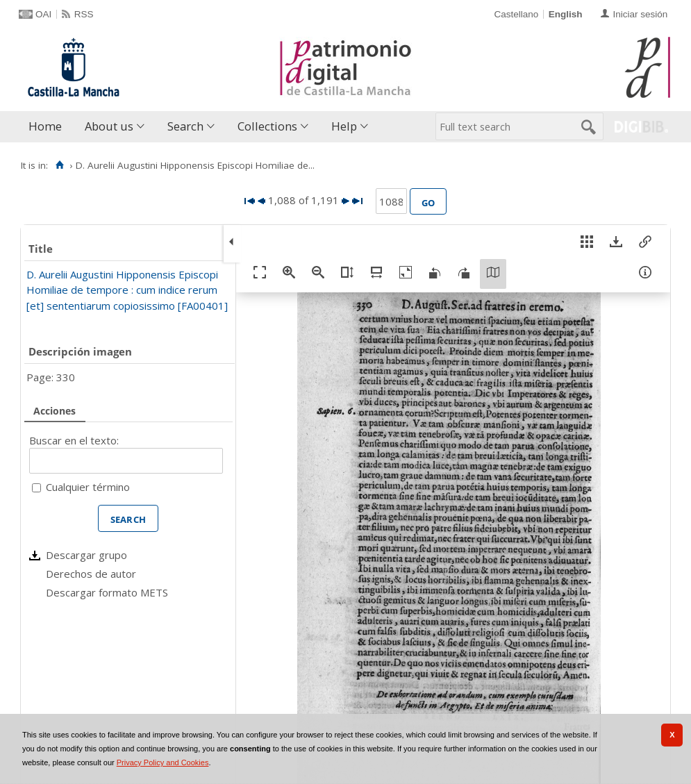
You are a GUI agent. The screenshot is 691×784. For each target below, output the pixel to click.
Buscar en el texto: (74, 440)
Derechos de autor (91, 574)
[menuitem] (48, 127)
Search (185, 126)
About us (109, 126)
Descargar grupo (86, 555)
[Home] (59, 165)
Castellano (516, 14)
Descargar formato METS (107, 592)
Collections (267, 126)
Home (45, 126)
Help (344, 126)
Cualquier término (88, 487)
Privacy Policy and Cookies (163, 762)
